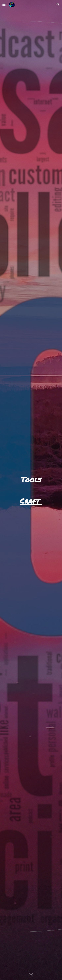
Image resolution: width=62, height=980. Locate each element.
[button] (4, 5)
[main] (31, 479)
